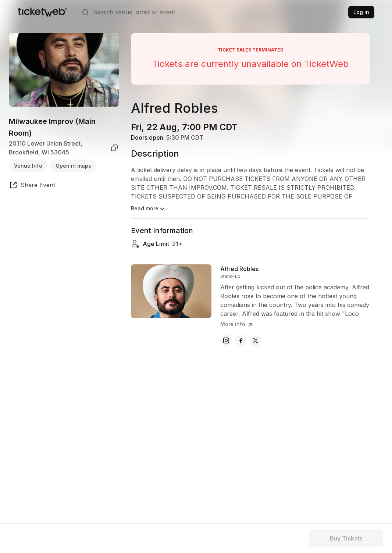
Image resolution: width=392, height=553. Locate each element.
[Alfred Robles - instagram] (226, 340)
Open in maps (73, 166)
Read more (148, 209)
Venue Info (28, 166)
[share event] (32, 186)
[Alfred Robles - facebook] (241, 340)
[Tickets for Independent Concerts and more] (42, 12)
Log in (361, 12)
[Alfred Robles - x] (256, 340)
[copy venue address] (114, 148)
